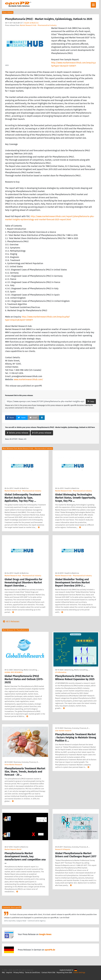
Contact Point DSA (48, 972)
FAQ (3, 972)
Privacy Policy (19, 972)
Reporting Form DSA (64, 972)
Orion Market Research (13, 765)
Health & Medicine (31, 23)
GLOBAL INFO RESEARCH (14, 672)
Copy (91, 401)
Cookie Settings (79, 972)
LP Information (61, 672)
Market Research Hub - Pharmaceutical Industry (38, 25)
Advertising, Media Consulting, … (26, 670)
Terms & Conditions (33, 972)
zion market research (63, 731)
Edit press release (42, 433)
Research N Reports (63, 849)
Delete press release (18, 433)
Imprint (9, 972)
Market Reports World (13, 849)
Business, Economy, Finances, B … (27, 762)
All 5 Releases (11, 621)
